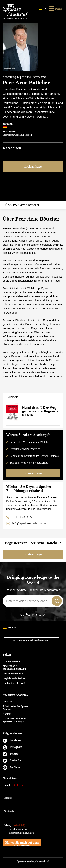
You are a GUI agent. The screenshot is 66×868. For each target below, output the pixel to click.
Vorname (8, 798)
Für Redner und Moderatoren (31, 641)
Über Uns (8, 702)
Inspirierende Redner (14, 678)
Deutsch (10, 628)
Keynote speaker (11, 661)
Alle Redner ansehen (33, 615)
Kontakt (7, 714)
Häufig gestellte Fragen (15, 683)
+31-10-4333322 (22, 517)
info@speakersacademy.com (29, 523)
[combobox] (33, 601)
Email (13, 785)
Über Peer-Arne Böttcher (22, 205)
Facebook (15, 740)
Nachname (9, 811)
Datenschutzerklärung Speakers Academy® (14, 720)
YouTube (15, 767)
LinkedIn (15, 760)
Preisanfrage (33, 167)
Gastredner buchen (13, 673)
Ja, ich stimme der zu (21, 831)
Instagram (16, 747)
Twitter (14, 754)
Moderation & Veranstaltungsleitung (14, 667)
